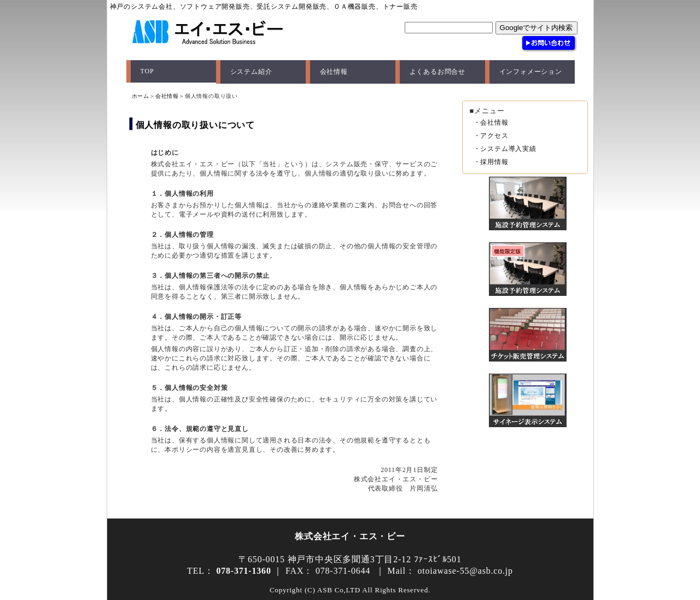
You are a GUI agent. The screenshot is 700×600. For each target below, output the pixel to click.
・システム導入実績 (505, 149)
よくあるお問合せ (437, 72)
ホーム (141, 96)
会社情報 (334, 72)
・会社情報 (491, 123)
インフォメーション (531, 72)
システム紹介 (251, 72)
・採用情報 (491, 162)
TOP (147, 71)
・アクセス (491, 136)
